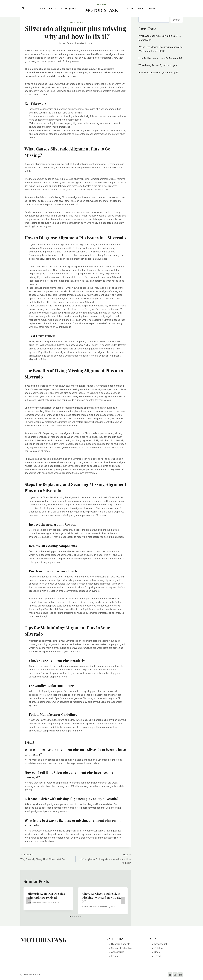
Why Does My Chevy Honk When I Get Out (47, 857)
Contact (152, 8)
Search (177, 20)
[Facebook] (170, 975)
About (130, 8)
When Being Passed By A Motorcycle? (159, 65)
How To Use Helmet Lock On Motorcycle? (160, 58)
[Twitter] (175, 975)
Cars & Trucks (76, 22)
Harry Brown (67, 43)
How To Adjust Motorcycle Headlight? (158, 73)
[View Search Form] (23, 8)
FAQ (141, 8)
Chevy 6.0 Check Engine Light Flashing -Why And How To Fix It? (101, 897)
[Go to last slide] (28, 901)
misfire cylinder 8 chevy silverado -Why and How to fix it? (104, 859)
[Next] (123, 901)
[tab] (70, 917)
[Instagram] (180, 975)
